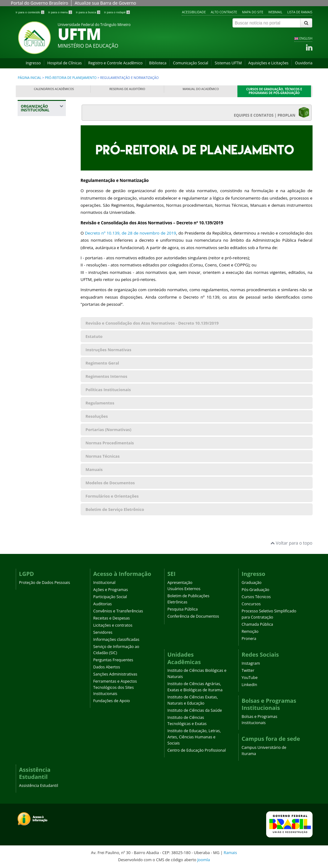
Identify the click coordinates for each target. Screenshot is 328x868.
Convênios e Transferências (118, 611)
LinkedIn (249, 685)
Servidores (103, 632)
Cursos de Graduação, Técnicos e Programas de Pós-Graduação (274, 91)
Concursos (251, 604)
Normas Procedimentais (110, 443)
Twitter (248, 670)
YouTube (250, 678)
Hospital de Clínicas (64, 63)
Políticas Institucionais (108, 390)
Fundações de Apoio (112, 701)
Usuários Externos (184, 589)
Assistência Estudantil (39, 786)
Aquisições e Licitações (268, 63)
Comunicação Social (190, 63)
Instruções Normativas (109, 350)
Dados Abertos (107, 667)
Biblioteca (158, 63)
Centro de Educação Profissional (197, 750)
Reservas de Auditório (127, 89)
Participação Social (110, 597)
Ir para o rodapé (117, 12)
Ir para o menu (61, 12)
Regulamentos (100, 403)
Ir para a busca (89, 12)
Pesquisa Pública (183, 609)
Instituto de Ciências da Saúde (195, 710)
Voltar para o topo (291, 543)
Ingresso (33, 63)
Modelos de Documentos (110, 483)
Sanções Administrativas (115, 674)
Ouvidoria (304, 63)
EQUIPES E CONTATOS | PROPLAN (272, 112)
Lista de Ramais (300, 12)
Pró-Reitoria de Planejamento (71, 78)
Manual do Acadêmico (201, 89)
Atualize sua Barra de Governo (105, 3)
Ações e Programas (111, 590)
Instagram (251, 663)
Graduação (252, 583)
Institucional (104, 583)
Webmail (275, 12)
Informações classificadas (116, 639)
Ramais (230, 853)
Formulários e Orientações (112, 496)
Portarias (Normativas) (109, 430)
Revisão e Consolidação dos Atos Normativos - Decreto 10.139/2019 (152, 323)
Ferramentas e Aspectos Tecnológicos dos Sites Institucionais (115, 687)
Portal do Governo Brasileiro (39, 3)
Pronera (249, 639)
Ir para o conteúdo (30, 12)
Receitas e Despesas (112, 618)
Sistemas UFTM (228, 63)
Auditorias (103, 604)
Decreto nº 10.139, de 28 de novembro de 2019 (131, 233)
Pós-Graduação (256, 590)
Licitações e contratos (113, 625)
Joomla (204, 860)
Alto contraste (224, 12)
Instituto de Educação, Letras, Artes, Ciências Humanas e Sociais (194, 737)
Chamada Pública (258, 624)
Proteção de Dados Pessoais (45, 583)
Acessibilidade (194, 12)
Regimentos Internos (106, 376)
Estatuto (94, 336)
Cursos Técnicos (256, 597)
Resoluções (97, 416)
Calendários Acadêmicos (54, 89)
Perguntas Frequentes (113, 660)
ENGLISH (306, 38)
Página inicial (30, 78)
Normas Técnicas (103, 456)
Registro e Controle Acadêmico (115, 63)
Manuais (94, 469)
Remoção (250, 631)
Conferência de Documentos (193, 616)
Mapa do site (253, 12)
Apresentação (180, 583)
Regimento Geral (102, 363)
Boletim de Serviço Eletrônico (115, 509)
